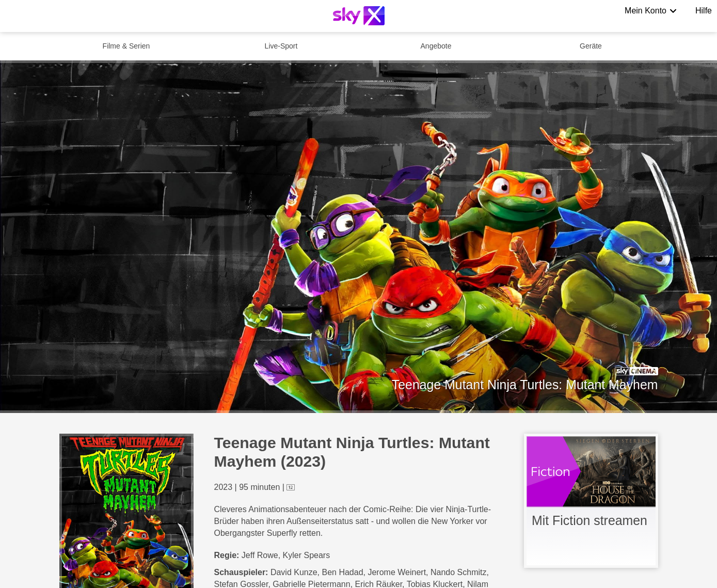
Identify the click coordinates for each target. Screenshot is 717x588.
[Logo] (359, 16)
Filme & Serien (126, 46)
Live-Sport (281, 46)
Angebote (436, 46)
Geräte (591, 46)
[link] (591, 501)
